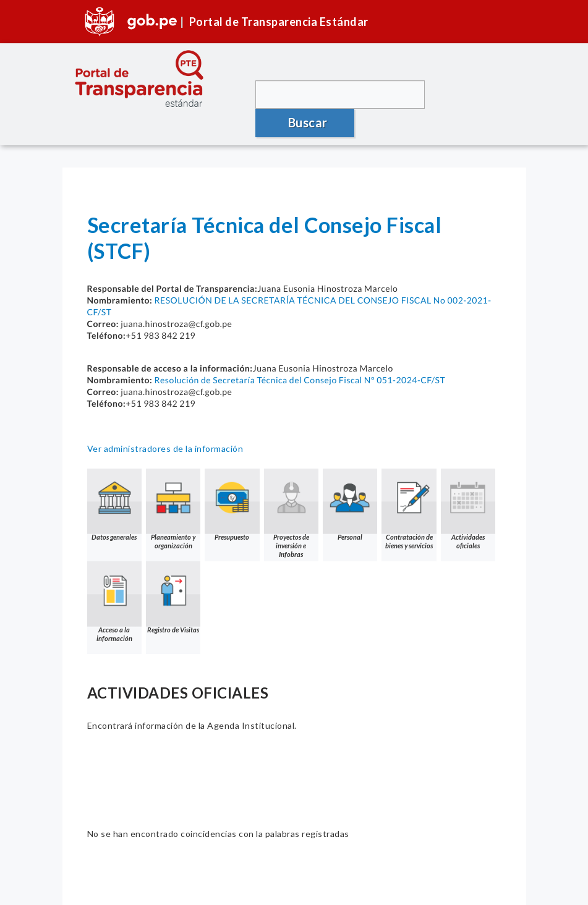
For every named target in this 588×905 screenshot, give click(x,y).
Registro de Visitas (238, 570)
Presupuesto (238, 477)
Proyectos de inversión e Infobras (299, 481)
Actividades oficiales (116, 574)
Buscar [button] (474, 94)
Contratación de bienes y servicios (422, 481)
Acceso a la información (177, 574)
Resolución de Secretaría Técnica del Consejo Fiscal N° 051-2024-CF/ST (300, 351)
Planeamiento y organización (177, 481)
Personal (360, 477)
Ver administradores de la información (165, 420)
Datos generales (116, 477)
